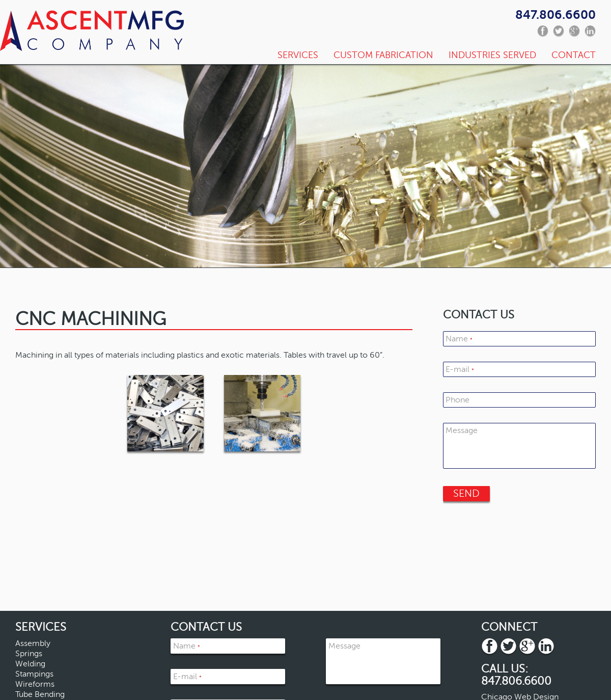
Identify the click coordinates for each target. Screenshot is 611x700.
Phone (457, 400)
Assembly (33, 643)
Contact (574, 55)
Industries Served (492, 55)
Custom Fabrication (383, 55)
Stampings (34, 674)
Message (462, 430)
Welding (30, 664)
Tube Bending (40, 694)
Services (298, 55)
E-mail (460, 369)
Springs (29, 654)
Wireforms (35, 684)
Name (459, 339)
